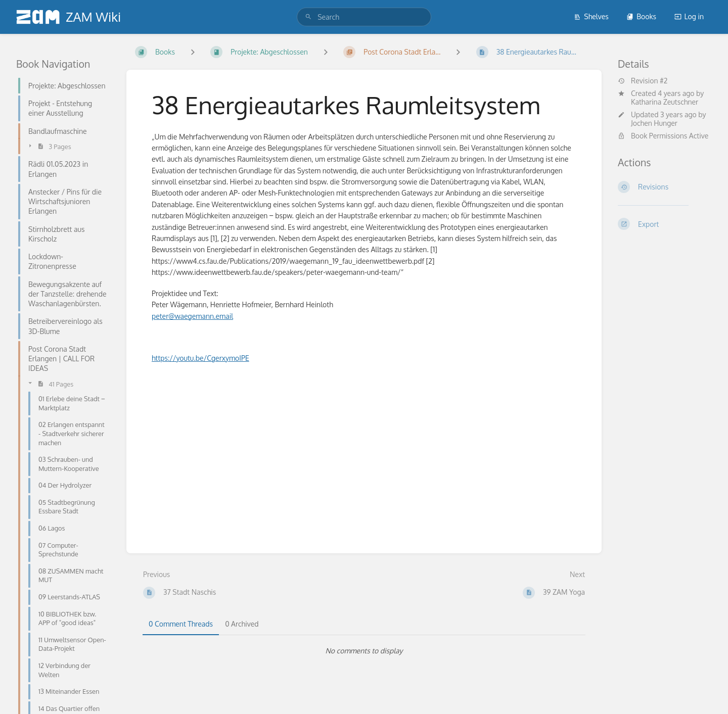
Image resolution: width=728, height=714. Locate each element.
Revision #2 (643, 81)
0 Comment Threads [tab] (181, 624)
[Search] (308, 17)
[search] (364, 17)
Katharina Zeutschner (665, 102)
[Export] (665, 224)
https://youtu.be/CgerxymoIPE (200, 358)
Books (641, 16)
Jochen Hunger (654, 123)
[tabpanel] (364, 651)
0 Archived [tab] (242, 624)
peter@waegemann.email (192, 316)
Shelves (591, 16)
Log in (689, 16)
